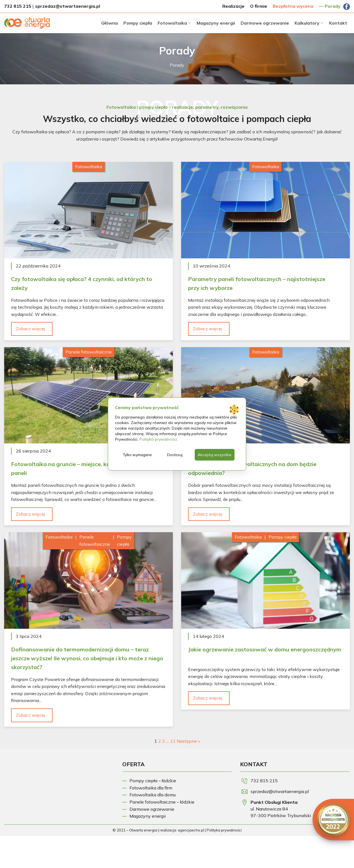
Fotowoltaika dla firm (151, 788)
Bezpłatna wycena (293, 6)
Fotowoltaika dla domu (153, 795)
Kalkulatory (307, 23)
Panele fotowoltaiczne (89, 352)
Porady (333, 6)
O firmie (259, 6)
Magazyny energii (216, 23)
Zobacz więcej (30, 329)
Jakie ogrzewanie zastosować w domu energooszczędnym (265, 649)
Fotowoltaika (172, 23)
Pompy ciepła (138, 23)
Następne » (188, 741)
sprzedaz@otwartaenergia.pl (68, 6)
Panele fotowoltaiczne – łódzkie (162, 802)
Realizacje (233, 6)
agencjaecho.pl (191, 830)
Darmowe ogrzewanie (265, 23)
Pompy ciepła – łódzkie (153, 781)
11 (173, 741)
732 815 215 (18, 6)
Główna (110, 23)
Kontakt (338, 23)
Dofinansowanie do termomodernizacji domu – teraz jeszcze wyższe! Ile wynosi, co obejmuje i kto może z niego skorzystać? (87, 658)
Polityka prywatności (224, 830)
